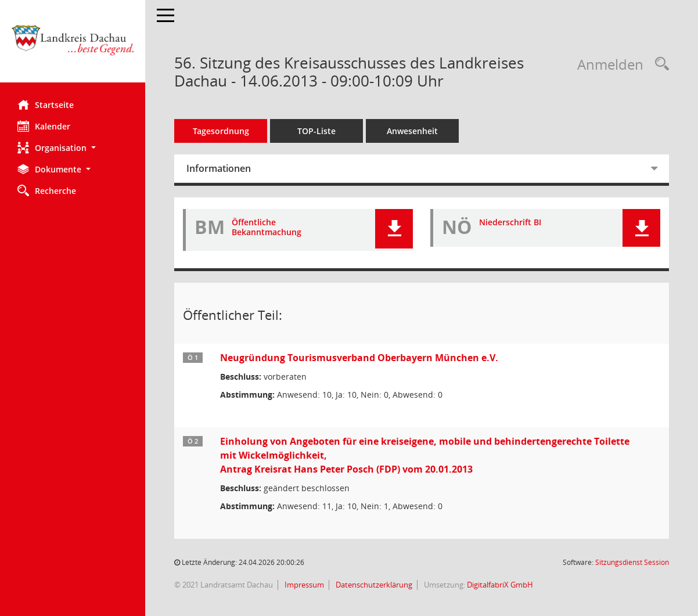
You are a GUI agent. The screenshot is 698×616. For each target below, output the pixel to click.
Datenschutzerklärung (373, 585)
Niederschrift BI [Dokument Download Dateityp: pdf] (510, 223)
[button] (73, 148)
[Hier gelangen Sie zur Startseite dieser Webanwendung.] (73, 46)
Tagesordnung (221, 131)
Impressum (303, 585)
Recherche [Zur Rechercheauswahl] (47, 190)
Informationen (219, 168)
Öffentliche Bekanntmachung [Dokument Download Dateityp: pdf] (267, 228)
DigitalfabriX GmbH (500, 585)
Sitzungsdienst (632, 562)
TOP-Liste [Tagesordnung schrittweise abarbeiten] (316, 131)
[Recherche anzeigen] (659, 64)
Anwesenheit (412, 131)
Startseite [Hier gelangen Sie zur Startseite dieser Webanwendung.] (46, 105)
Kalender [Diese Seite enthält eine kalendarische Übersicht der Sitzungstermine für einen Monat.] (44, 126)
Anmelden (610, 64)
